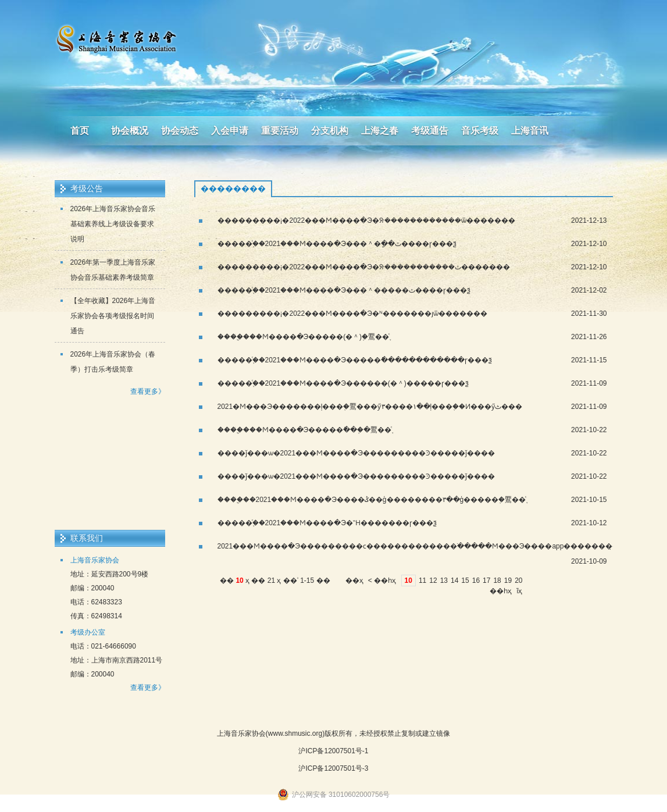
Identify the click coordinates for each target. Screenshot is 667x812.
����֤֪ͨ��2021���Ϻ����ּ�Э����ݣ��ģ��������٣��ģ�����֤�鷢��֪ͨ (372, 500)
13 (444, 580)
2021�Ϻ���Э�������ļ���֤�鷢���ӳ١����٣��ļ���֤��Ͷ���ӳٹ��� (370, 407)
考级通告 (430, 131)
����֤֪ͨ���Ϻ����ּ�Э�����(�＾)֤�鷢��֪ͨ (304, 337)
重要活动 (280, 131)
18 (497, 580)
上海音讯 (530, 131)
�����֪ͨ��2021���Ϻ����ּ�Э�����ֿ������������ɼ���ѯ (355, 360)
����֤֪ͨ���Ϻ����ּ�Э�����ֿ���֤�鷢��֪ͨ (305, 430)
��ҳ (354, 580)
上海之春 (380, 131)
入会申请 (230, 131)
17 (486, 580)
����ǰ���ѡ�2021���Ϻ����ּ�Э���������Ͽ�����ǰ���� (356, 453)
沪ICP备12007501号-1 (333, 751)
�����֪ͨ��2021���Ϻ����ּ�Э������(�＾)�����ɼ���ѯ (343, 383)
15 (465, 580)
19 (508, 580)
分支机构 (330, 131)
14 (454, 580)
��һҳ (385, 580)
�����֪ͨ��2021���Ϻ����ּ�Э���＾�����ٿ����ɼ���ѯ (344, 290)
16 (476, 580)
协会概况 (130, 131)
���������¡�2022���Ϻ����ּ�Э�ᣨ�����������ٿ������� (364, 267)
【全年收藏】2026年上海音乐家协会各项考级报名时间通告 (113, 316)
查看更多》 (148, 391)
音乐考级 (480, 131)
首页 (80, 131)
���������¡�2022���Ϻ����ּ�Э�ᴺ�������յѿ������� (352, 314)
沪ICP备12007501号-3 (333, 768)
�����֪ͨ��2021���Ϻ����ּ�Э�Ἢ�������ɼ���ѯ (327, 523)
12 (433, 580)
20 (518, 580)
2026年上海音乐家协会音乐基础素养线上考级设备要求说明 (113, 224)
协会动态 (180, 131)
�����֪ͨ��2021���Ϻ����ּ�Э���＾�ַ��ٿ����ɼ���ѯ (337, 244)
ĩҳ (519, 591)
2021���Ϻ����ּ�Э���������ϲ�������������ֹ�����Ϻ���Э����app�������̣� (419, 546)
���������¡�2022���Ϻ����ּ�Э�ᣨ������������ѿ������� (366, 220)
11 (422, 580)
